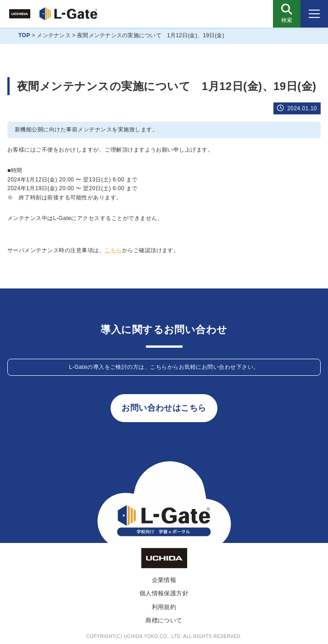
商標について (164, 620)
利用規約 (164, 607)
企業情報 (164, 580)
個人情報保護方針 (164, 593)
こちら (113, 250)
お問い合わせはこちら (164, 408)
